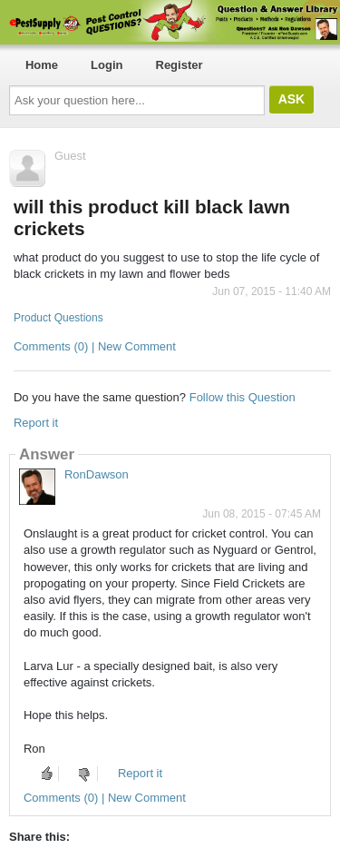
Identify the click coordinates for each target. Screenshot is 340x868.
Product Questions (58, 318)
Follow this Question (243, 397)
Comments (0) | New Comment (95, 346)
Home (42, 65)
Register (180, 65)
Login (107, 65)
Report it (36, 423)
